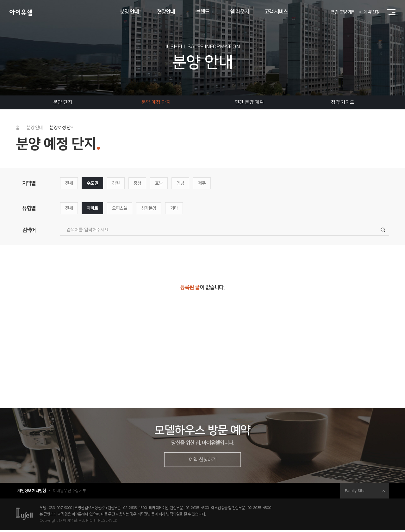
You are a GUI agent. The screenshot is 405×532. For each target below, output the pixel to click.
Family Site (365, 493)
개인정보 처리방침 (32, 492)
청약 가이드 (343, 102)
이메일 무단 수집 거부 (69, 492)
